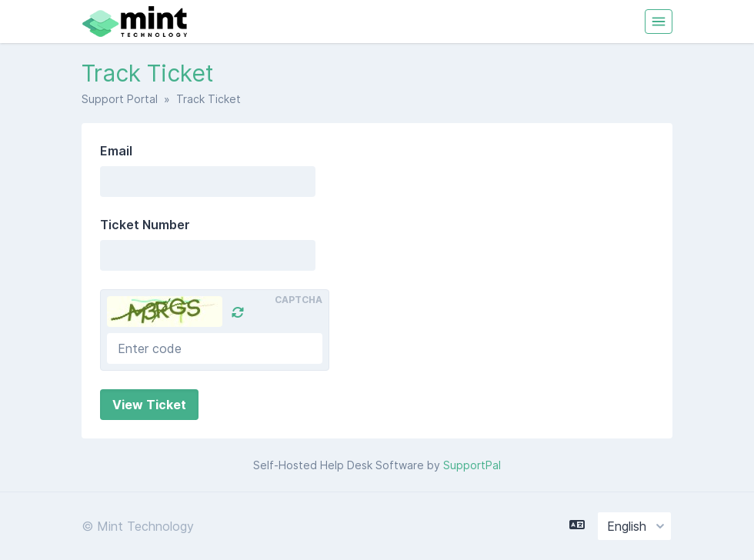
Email (116, 151)
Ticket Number (145, 225)
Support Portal (120, 99)
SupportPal (472, 465)
